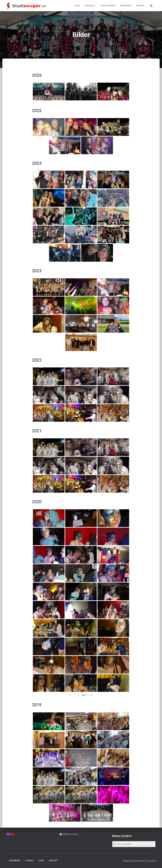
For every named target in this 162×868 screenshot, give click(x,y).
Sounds (29, 861)
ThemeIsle (150, 861)
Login (41, 861)
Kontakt (140, 6)
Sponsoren (126, 6)
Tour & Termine (108, 6)
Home (77, 6)
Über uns (90, 6)
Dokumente (15, 861)
